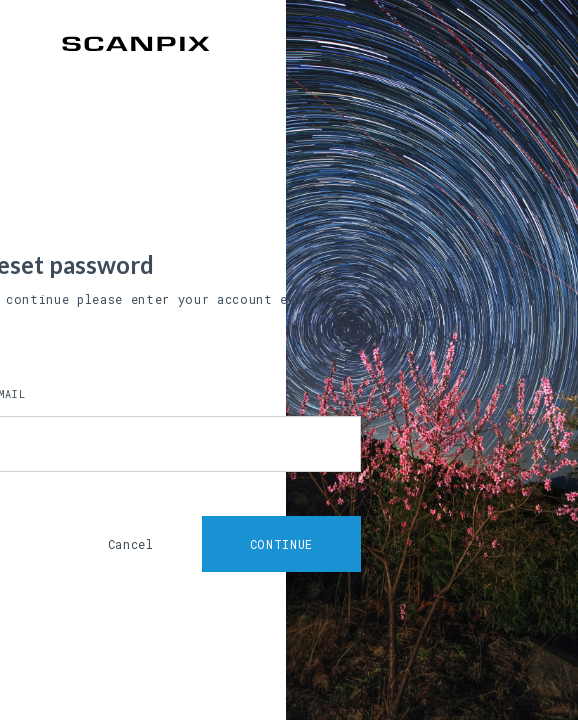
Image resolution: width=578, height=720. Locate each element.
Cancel (131, 544)
